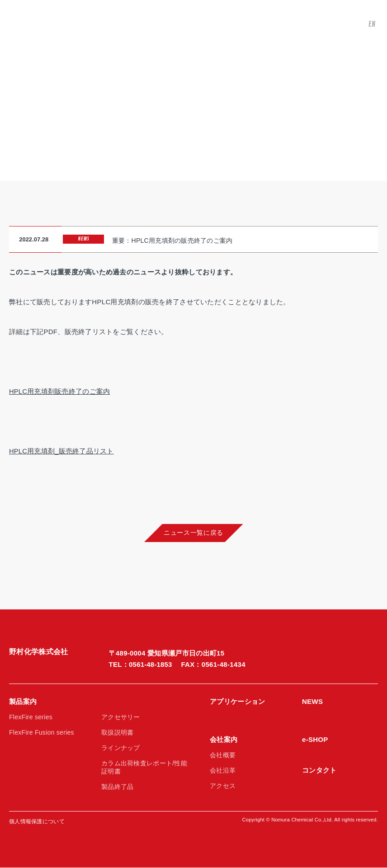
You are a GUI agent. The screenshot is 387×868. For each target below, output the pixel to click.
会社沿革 (223, 771)
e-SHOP (315, 740)
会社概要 (223, 755)
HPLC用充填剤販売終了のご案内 (60, 390)
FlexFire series (31, 717)
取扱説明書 (117, 733)
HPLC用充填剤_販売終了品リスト (62, 450)
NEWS (312, 702)
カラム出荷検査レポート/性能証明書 (144, 768)
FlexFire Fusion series (42, 733)
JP (369, 12)
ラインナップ (121, 748)
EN (370, 27)
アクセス (223, 786)
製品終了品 (117, 787)
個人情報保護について (37, 822)
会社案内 (224, 740)
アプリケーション (237, 702)
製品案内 (23, 702)
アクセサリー (121, 717)
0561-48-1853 (151, 665)
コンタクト (319, 771)
